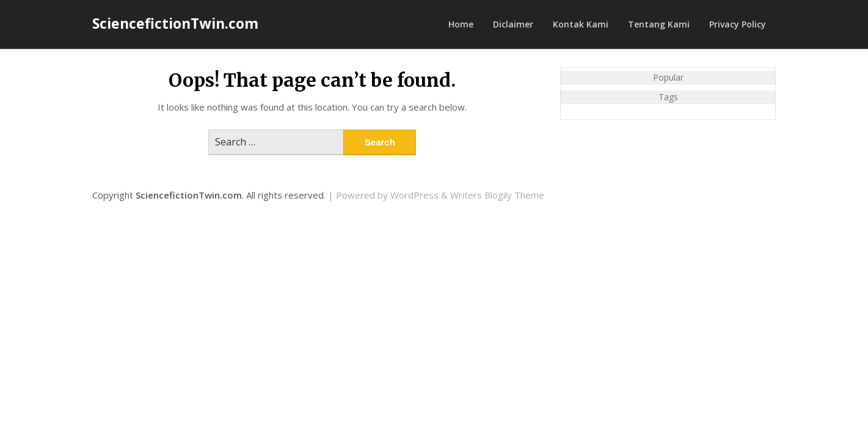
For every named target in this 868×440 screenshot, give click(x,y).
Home (461, 24)
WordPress (414, 195)
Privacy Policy (738, 24)
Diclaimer (513, 24)
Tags (668, 97)
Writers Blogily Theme (497, 195)
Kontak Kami (581, 24)
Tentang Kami (659, 24)
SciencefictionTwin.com (175, 23)
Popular (668, 77)
